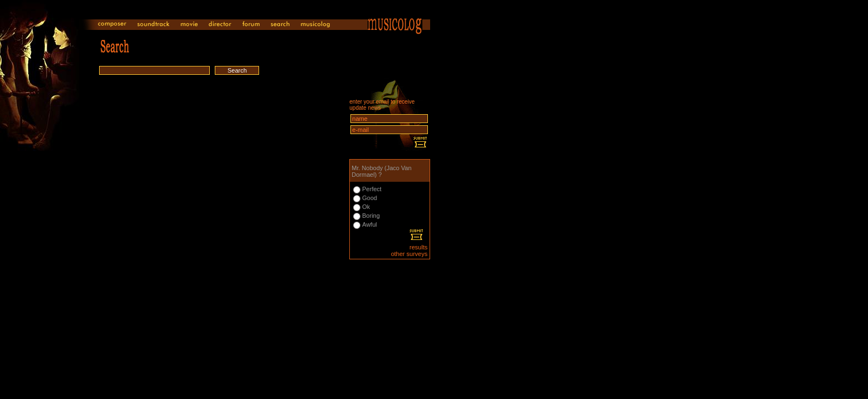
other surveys (409, 254)
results (418, 247)
